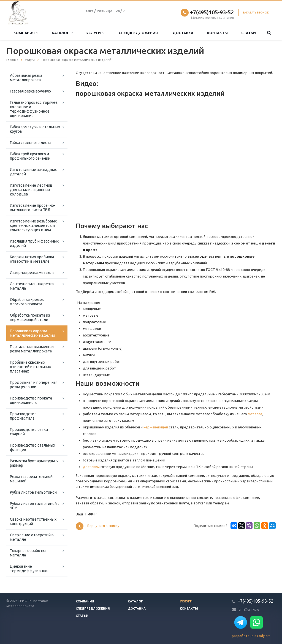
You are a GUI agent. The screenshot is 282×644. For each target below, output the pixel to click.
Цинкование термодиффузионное (30, 569)
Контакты (217, 33)
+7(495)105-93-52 (212, 12)
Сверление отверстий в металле (32, 537)
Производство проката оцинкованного (31, 400)
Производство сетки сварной (29, 432)
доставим (91, 467)
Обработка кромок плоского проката (27, 302)
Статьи (249, 33)
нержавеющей (156, 427)
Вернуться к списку (97, 526)
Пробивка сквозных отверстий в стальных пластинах (30, 367)
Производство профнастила (23, 416)
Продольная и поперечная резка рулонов (34, 385)
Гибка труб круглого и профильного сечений (30, 156)
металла (255, 414)
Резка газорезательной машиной (31, 479)
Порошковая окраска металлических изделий (32, 333)
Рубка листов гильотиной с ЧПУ (35, 506)
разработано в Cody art (251, 636)
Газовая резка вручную (30, 91)
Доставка (183, 33)
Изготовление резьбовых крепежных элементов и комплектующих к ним (33, 225)
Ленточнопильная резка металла (32, 286)
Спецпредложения (138, 33)
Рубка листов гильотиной (33, 492)
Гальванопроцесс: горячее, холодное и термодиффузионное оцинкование (34, 109)
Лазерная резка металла (32, 273)
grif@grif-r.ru (249, 609)
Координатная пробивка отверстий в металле (32, 259)
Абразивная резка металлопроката (26, 78)
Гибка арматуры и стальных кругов (35, 129)
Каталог (62, 33)
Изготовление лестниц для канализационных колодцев (31, 190)
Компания (26, 33)
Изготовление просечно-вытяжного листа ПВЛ (33, 208)
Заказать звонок (256, 13)
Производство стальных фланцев (32, 447)
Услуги (95, 33)
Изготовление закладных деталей (33, 172)
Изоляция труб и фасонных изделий (34, 243)
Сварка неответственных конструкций (33, 521)
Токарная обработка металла (28, 553)
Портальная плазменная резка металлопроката (32, 349)
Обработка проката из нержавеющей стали (30, 317)
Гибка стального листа (31, 143)
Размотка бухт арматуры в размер (34, 463)
